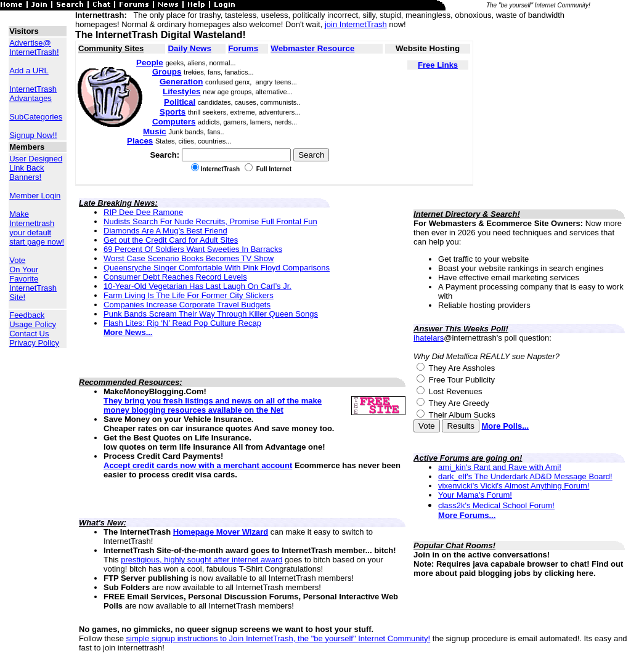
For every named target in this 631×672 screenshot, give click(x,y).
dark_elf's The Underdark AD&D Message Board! (525, 476)
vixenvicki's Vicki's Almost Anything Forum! (514, 486)
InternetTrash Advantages (33, 94)
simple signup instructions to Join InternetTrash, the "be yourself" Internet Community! (279, 638)
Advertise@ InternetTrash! (34, 47)
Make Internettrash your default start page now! (37, 228)
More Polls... (505, 426)
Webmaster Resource (312, 48)
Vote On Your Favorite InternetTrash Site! (33, 279)
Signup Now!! (33, 135)
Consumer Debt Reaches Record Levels (175, 277)
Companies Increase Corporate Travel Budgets (187, 305)
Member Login (35, 196)
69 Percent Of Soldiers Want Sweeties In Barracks (193, 249)
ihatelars (429, 338)
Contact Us (29, 334)
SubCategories (36, 117)
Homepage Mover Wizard (221, 532)
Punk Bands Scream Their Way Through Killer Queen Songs (211, 314)
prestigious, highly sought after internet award (202, 560)
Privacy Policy (34, 343)
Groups (167, 72)
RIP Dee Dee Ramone (143, 212)
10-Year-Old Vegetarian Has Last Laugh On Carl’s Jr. (197, 286)
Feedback (27, 315)
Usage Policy (33, 324)
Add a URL (29, 71)
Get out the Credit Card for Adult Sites (171, 240)
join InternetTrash (356, 24)
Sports (173, 112)
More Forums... (467, 515)
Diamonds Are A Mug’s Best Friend (165, 231)
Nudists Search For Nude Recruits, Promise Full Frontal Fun (210, 221)
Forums (243, 48)
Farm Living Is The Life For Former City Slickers (189, 295)
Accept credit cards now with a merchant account (198, 465)
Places (140, 141)
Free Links (438, 65)
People (150, 63)
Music (155, 132)
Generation (181, 82)
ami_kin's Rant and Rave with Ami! (500, 467)
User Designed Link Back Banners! (36, 168)
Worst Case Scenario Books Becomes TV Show (189, 258)
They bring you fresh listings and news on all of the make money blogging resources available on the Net (213, 405)
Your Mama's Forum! (475, 495)
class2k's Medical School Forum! (496, 505)
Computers (174, 122)
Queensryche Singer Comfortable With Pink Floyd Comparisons (217, 268)
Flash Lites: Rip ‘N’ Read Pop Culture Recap (182, 323)
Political (180, 102)
